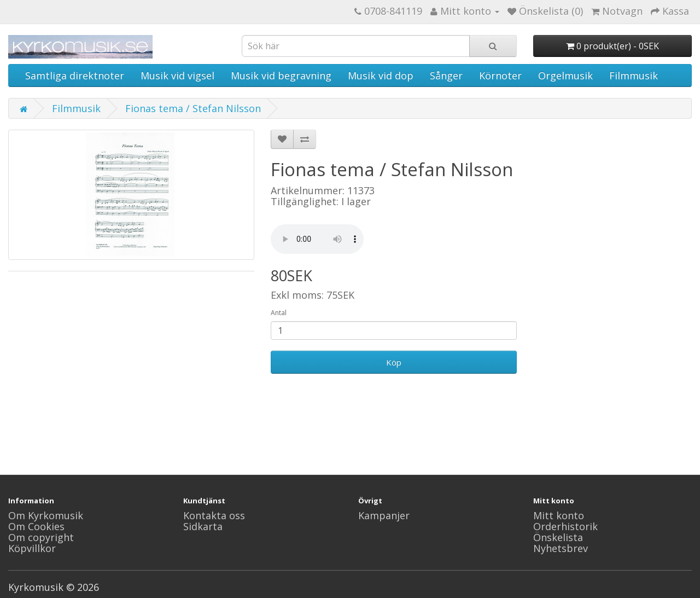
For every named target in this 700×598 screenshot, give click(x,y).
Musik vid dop (381, 76)
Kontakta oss (214, 515)
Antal (279, 313)
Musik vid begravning (281, 76)
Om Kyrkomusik (46, 515)
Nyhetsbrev (561, 548)
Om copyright (41, 537)
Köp (394, 362)
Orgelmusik (565, 76)
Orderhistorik (565, 526)
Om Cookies (36, 526)
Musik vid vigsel (177, 76)
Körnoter (500, 76)
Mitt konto (559, 515)
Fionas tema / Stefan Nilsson (193, 108)
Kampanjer (384, 515)
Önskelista (558, 537)
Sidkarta (203, 526)
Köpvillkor (32, 548)
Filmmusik (634, 76)
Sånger (446, 76)
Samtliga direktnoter (75, 76)
